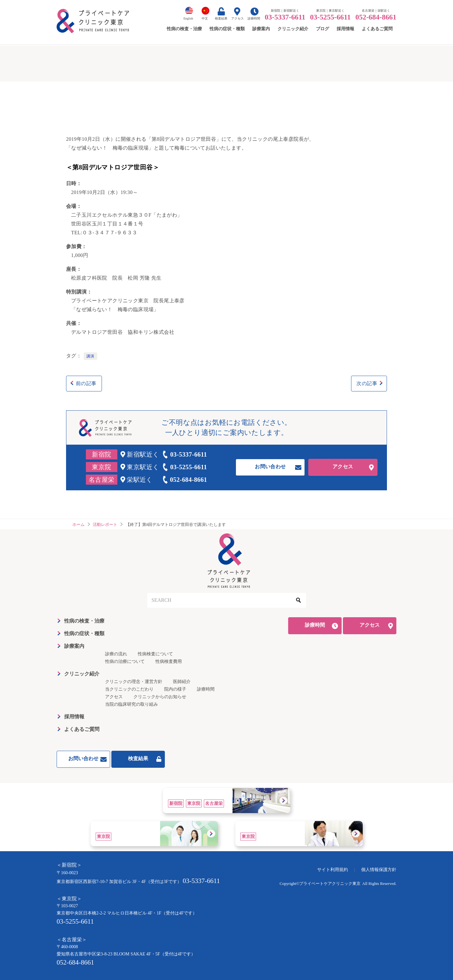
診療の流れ (116, 654)
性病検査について (155, 654)
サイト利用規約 (333, 870)
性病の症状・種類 (84, 633)
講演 (90, 356)
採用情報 (74, 717)
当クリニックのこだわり (129, 689)
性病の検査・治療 (84, 621)
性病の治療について (125, 661)
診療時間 (254, 18)
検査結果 (221, 18)
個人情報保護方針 (379, 870)
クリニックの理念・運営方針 (134, 682)
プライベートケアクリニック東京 (330, 883)
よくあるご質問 (82, 729)
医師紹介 (182, 682)
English (188, 18)
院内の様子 (175, 689)
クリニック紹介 (82, 674)
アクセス (238, 18)
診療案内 (74, 646)
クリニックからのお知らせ (160, 697)
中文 (205, 18)
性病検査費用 (169, 661)
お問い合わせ (270, 467)
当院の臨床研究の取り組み (131, 704)
